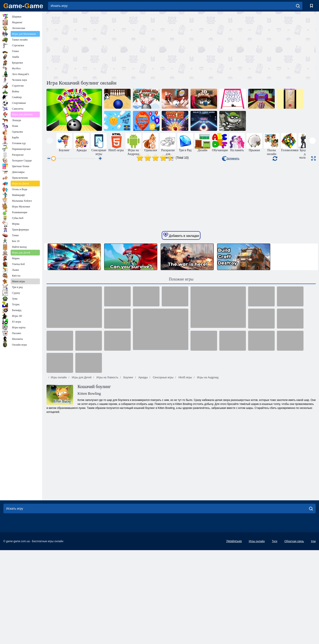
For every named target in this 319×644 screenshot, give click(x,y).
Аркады (143, 513)
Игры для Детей (81, 513)
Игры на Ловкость (107, 513)
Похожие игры (181, 415)
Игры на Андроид (207, 513)
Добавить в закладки (181, 371)
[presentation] (50, 141)
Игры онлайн (59, 513)
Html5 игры (185, 513)
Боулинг (128, 513)
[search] (298, 6)
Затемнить (231, 159)
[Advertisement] (114, 45)
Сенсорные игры (163, 513)
